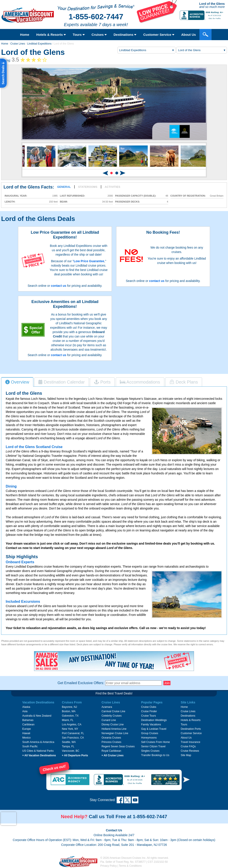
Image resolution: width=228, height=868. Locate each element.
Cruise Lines (18, 44)
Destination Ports (191, 729)
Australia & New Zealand (37, 716)
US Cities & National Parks (38, 751)
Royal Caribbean (111, 751)
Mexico (26, 738)
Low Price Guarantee (89, 261)
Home (25, 35)
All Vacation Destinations (39, 755)
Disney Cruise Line (113, 725)
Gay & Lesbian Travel (154, 729)
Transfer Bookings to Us (155, 755)
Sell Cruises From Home (156, 742)
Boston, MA (69, 711)
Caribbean (28, 725)
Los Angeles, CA (72, 725)
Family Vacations (151, 725)
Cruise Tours (149, 716)
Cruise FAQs (188, 746)
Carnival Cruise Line (113, 711)
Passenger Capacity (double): (136, 196)
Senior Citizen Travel (153, 746)
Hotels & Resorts (51, 35)
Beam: (64, 202)
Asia (25, 711)
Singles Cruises (150, 751)
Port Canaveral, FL (73, 733)
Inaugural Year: (16, 196)
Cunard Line (109, 720)
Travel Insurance (191, 742)
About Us (186, 738)
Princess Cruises (111, 742)
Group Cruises (150, 733)
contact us (59, 286)
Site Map (186, 755)
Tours (79, 35)
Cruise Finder (149, 711)
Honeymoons (149, 738)
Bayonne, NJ (70, 707)
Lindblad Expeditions (39, 44)
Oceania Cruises (111, 738)
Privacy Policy (109, 866)
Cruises (99, 35)
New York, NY (70, 729)
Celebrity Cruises (111, 716)
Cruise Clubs (149, 707)
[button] (111, 173)
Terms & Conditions (130, 866)
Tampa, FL (68, 746)
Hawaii (26, 733)
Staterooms (88, 187)
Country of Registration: (188, 196)
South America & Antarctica (38, 742)
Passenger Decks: (128, 202)
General (64, 187)
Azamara (107, 707)
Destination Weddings (154, 720)
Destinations (125, 35)
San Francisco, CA (73, 738)
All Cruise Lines (112, 755)
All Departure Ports (75, 755)
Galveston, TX (70, 716)
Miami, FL (68, 720)
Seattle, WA (69, 742)
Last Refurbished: (73, 196)
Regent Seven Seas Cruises (118, 746)
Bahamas (28, 720)
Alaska (26, 707)
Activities (113, 187)
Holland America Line (114, 729)
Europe (26, 729)
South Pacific (30, 746)
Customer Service (191, 733)
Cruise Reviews (190, 751)
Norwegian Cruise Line (115, 733)
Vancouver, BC (71, 751)
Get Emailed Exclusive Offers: (81, 683)
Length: (10, 202)
